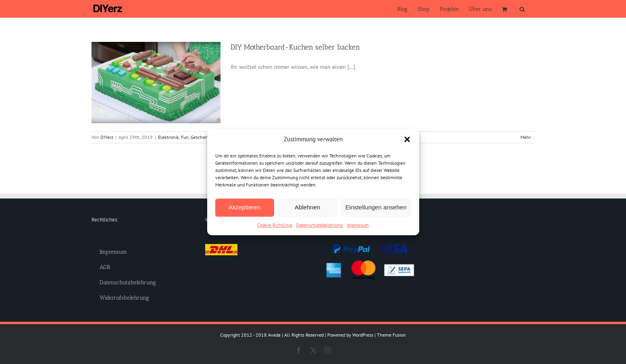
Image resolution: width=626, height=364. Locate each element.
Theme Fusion (391, 335)
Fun (185, 137)
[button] (407, 140)
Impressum (358, 225)
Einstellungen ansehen (376, 207)
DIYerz (107, 137)
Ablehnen (307, 207)
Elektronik (168, 137)
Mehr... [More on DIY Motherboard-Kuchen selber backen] (528, 137)
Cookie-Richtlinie (275, 225)
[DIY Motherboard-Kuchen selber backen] (156, 83)
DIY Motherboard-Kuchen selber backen (295, 47)
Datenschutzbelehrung (319, 225)
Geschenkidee (205, 137)
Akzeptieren (244, 207)
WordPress (363, 335)
